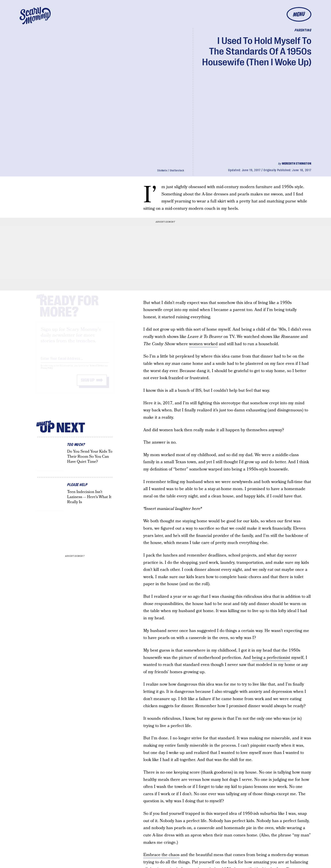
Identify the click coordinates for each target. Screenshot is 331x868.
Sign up (88, 384)
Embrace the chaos (161, 855)
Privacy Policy (47, 372)
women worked (203, 344)
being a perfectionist (271, 658)
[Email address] (75, 362)
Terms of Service (97, 370)
